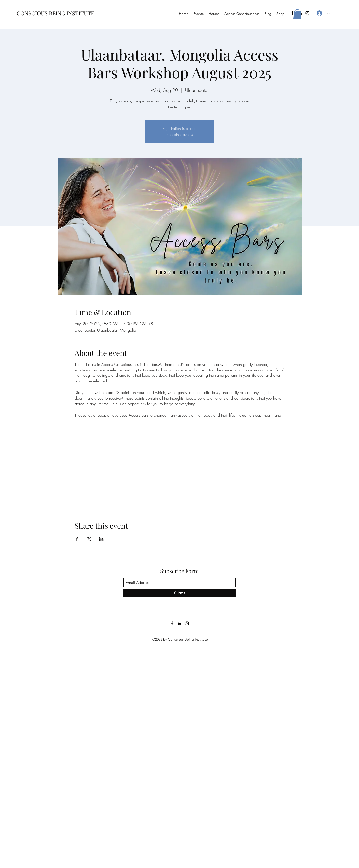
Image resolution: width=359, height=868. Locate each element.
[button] (297, 14)
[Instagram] (307, 13)
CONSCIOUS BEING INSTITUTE (55, 13)
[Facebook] (292, 13)
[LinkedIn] (179, 623)
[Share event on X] (89, 539)
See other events (180, 134)
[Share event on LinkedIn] (101, 539)
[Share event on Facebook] (77, 539)
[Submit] (179, 593)
